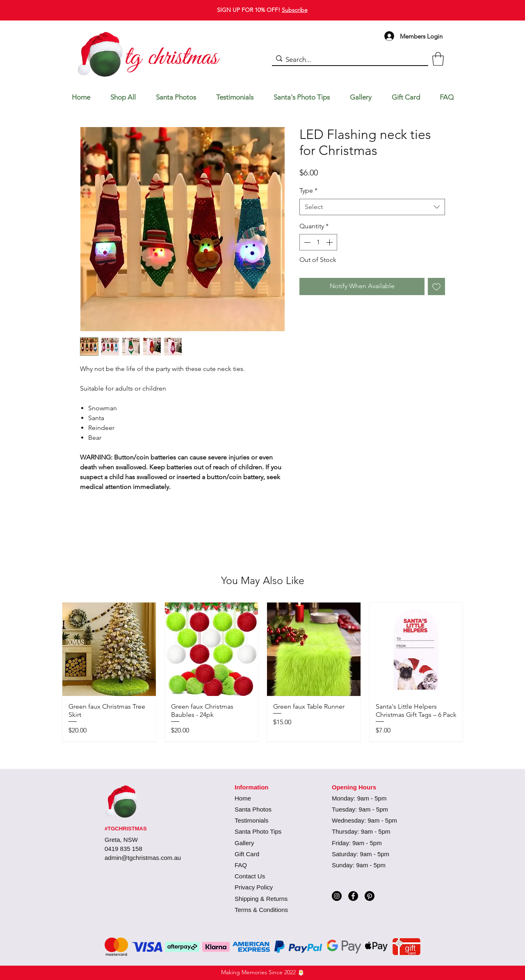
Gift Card (247, 854)
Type (308, 190)
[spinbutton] (318, 242)
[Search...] (348, 60)
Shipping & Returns (261, 899)
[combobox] (372, 207)
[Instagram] (337, 896)
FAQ (241, 865)
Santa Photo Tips (258, 831)
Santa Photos (253, 809)
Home (243, 798)
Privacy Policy (254, 887)
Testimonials (252, 820)
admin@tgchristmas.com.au (143, 858)
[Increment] (330, 242)
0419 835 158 (123, 849)
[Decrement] (306, 242)
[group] (262, 672)
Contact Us (250, 876)
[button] (438, 59)
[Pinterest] (370, 896)
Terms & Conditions (261, 910)
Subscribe (295, 10)
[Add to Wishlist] (436, 286)
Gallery (244, 843)
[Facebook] (353, 896)
